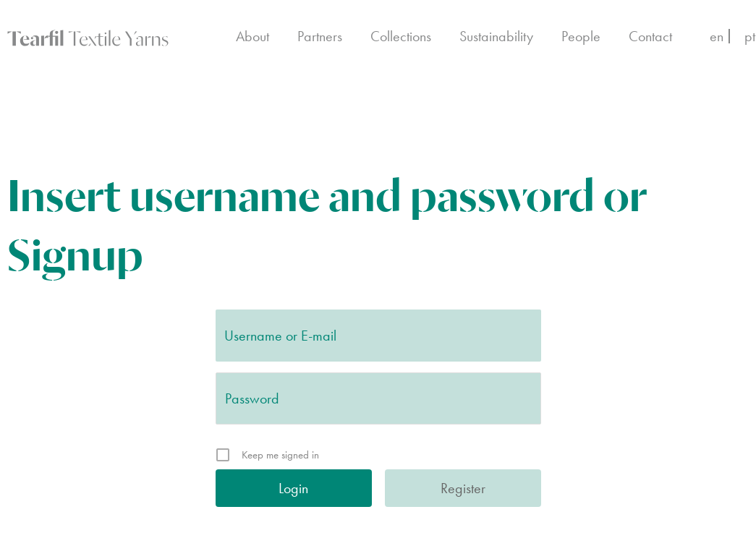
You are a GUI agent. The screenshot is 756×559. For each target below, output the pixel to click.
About (252, 36)
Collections (401, 36)
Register (463, 488)
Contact (650, 36)
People (581, 36)
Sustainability (496, 36)
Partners (320, 36)
